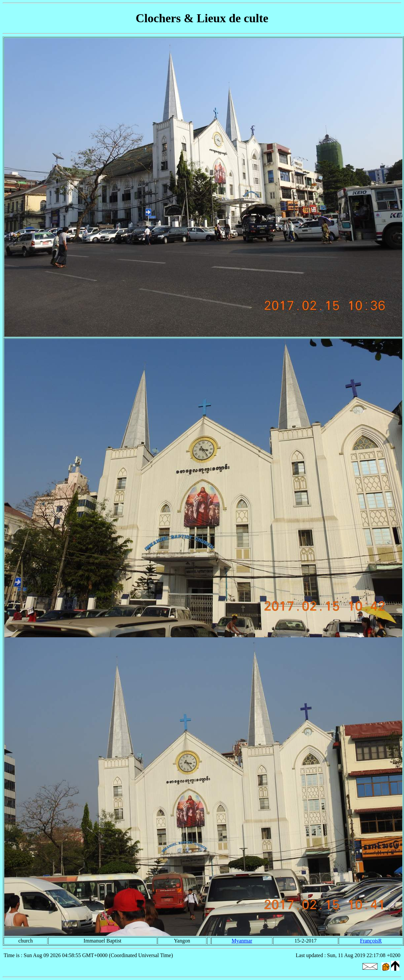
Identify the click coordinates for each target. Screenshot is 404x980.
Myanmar (242, 941)
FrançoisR (371, 941)
